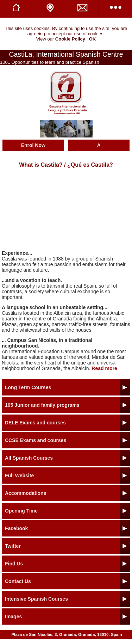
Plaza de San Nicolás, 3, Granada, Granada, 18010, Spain (67, 634)
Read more (104, 368)
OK (93, 39)
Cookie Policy (70, 39)
